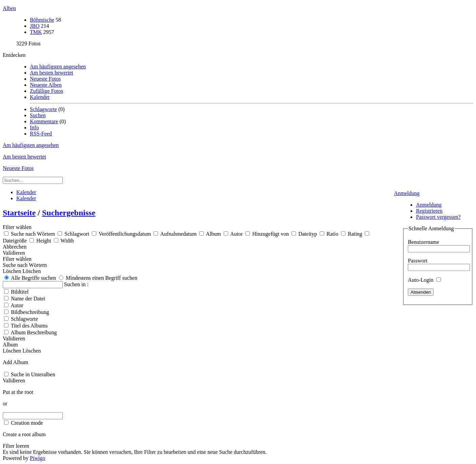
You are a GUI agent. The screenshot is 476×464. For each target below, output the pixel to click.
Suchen (38, 115)
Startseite (19, 213)
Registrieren (429, 211)
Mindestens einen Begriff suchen (98, 278)
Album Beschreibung (34, 332)
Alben (9, 8)
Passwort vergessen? (438, 217)
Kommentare (44, 121)
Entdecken (14, 55)
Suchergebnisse (69, 213)
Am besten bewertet (52, 73)
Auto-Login (424, 280)
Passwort (418, 261)
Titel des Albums (29, 326)
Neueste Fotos (45, 79)
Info (34, 128)
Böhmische (42, 20)
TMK (36, 32)
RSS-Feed (41, 134)
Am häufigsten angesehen (58, 67)
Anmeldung (407, 193)
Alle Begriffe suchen (30, 278)
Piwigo (37, 458)
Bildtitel (20, 292)
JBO (35, 26)
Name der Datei (28, 299)
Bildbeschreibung (30, 312)
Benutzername (423, 242)
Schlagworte (43, 109)
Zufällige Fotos (46, 91)
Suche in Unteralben (33, 374)
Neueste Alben (46, 85)
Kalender (40, 97)
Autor (17, 305)
